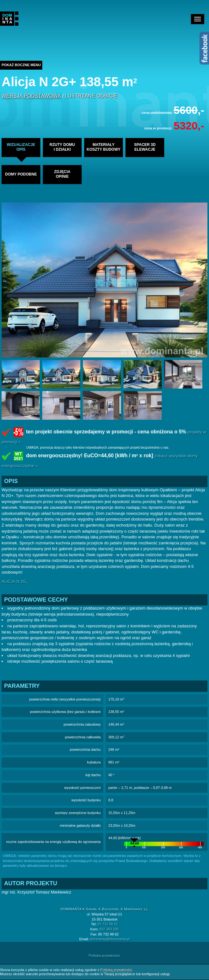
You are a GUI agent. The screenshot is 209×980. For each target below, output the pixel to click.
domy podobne (21, 174)
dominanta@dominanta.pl (110, 939)
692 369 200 (109, 929)
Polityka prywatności (104, 956)
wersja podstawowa (31, 96)
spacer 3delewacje (145, 147)
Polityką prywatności (116, 970)
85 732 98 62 (108, 924)
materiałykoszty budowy (104, 147)
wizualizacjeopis (21, 147)
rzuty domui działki (62, 147)
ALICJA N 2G (14, 581)
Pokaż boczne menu (21, 65)
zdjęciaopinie (62, 174)
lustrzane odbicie (91, 96)
